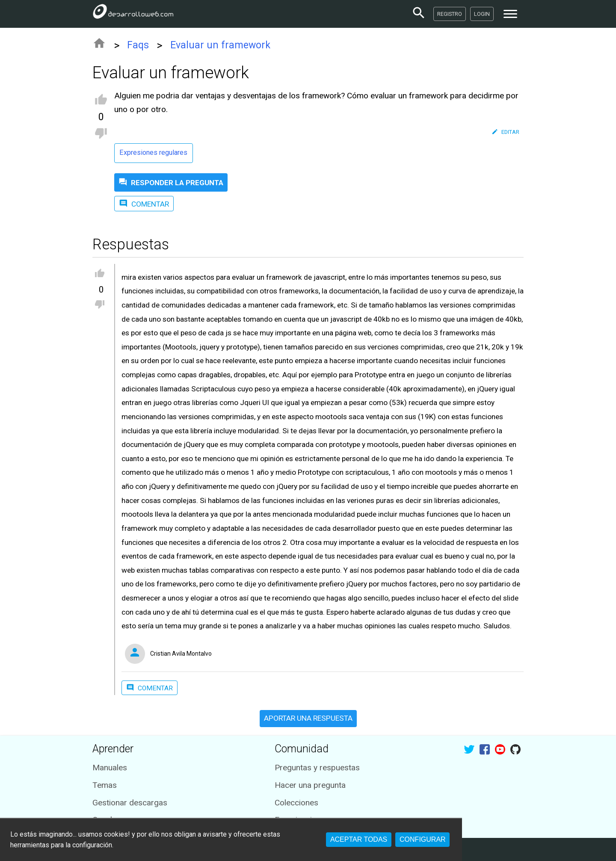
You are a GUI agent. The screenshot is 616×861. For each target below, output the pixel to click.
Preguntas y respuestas (317, 768)
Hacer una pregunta (310, 785)
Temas (105, 785)
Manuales (110, 768)
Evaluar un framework (220, 45)
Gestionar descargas (130, 803)
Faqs (138, 45)
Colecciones (296, 803)
